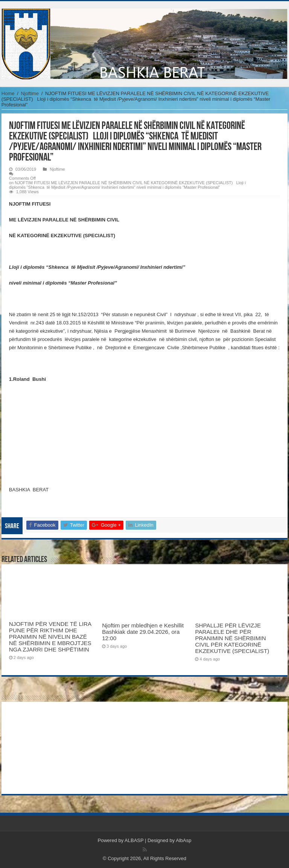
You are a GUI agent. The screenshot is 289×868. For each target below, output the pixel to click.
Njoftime (30, 93)
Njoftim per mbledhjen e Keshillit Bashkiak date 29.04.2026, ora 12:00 (143, 632)
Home (8, 93)
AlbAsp (183, 840)
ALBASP (134, 840)
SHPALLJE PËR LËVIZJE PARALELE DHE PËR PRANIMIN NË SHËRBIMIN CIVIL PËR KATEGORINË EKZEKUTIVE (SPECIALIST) (232, 638)
